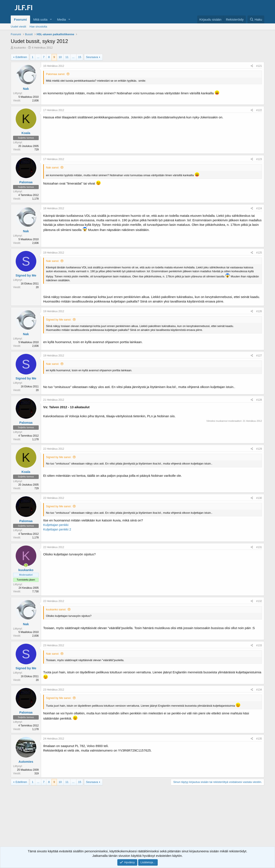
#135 (259, 739)
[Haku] (256, 19)
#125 (259, 253)
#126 (259, 311)
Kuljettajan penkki (56, 525)
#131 (259, 547)
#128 (259, 400)
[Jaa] (252, 66)
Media (62, 19)
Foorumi (20, 19)
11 (67, 57)
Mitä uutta (40, 19)
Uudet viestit (18, 27)
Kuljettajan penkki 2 (57, 529)
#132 (259, 601)
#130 (259, 498)
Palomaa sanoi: (56, 74)
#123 (259, 159)
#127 (259, 356)
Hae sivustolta (38, 27)
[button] (51, 19)
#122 (259, 110)
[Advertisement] (137, 820)
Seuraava (92, 57)
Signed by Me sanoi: (59, 320)
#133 (259, 645)
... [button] (38, 57)
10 (60, 57)
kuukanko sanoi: (56, 609)
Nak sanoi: (53, 167)
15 (80, 57)
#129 (259, 449)
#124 (259, 208)
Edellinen (21, 57)
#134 (259, 690)
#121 (259, 66)
